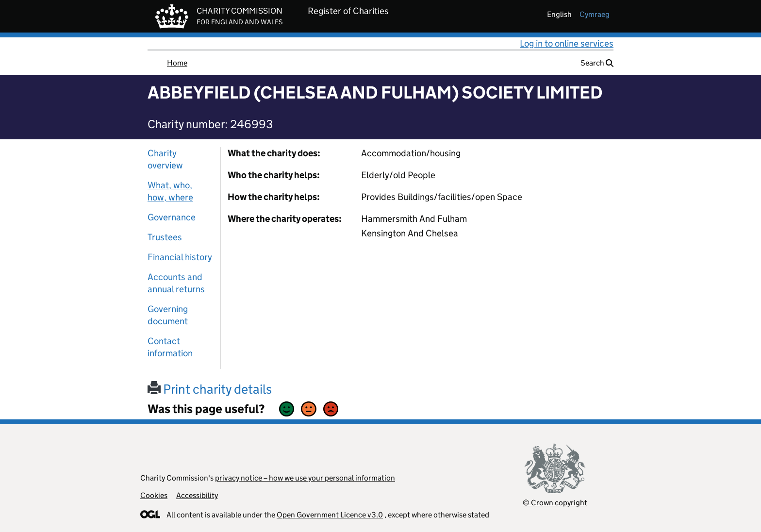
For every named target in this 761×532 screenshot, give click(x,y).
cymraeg (595, 14)
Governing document (168, 315)
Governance (172, 217)
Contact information (170, 347)
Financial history (180, 257)
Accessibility (197, 495)
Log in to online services (567, 43)
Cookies (154, 495)
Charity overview (165, 159)
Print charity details (210, 389)
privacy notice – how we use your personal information (305, 478)
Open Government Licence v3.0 (330, 515)
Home (177, 63)
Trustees (165, 237)
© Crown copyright (555, 503)
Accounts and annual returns (176, 283)
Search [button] (597, 63)
